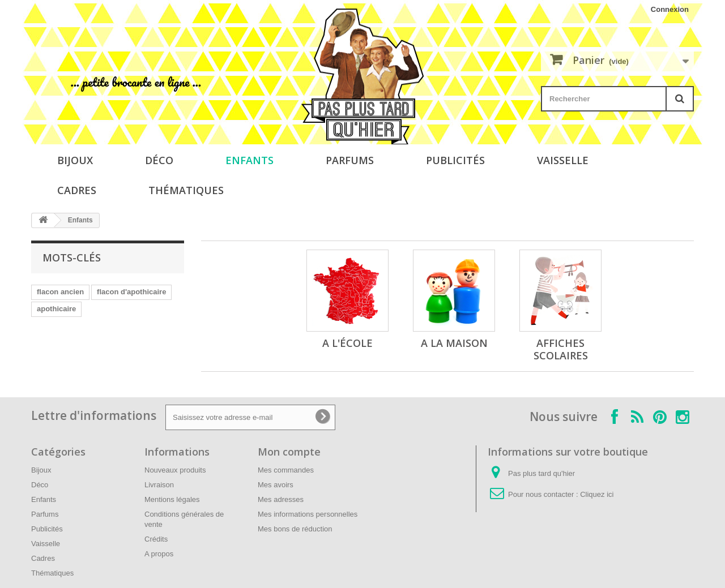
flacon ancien (60, 292)
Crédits (156, 539)
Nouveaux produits (175, 470)
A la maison (454, 343)
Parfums (350, 160)
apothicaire (56, 309)
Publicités (455, 160)
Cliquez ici (597, 494)
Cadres (77, 190)
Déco (159, 160)
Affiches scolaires (561, 349)
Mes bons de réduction (295, 529)
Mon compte (289, 452)
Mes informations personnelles (308, 514)
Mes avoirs (276, 485)
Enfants (250, 160)
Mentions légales (172, 499)
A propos (159, 554)
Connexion (670, 9)
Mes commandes (286, 470)
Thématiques (186, 190)
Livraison (159, 485)
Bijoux (75, 160)
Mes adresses (281, 499)
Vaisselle (563, 160)
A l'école (347, 343)
